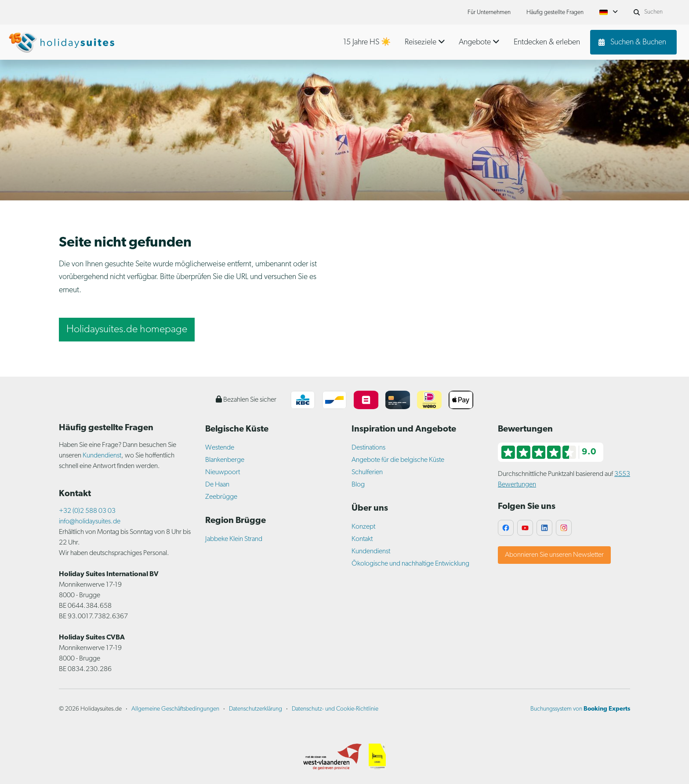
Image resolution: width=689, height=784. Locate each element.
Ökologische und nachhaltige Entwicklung (410, 564)
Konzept (363, 527)
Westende (220, 448)
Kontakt (362, 539)
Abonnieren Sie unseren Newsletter (554, 555)
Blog (358, 485)
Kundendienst (102, 456)
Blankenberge (225, 460)
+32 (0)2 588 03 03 (87, 511)
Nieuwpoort (223, 472)
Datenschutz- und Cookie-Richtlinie (335, 709)
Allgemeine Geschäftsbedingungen (175, 709)
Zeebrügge (221, 497)
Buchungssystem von (580, 709)
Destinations (368, 448)
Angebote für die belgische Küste (398, 460)
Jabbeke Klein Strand (234, 539)
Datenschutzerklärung (256, 709)
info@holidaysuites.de (90, 522)
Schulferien (367, 472)
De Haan (217, 485)
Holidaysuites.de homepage (127, 330)
